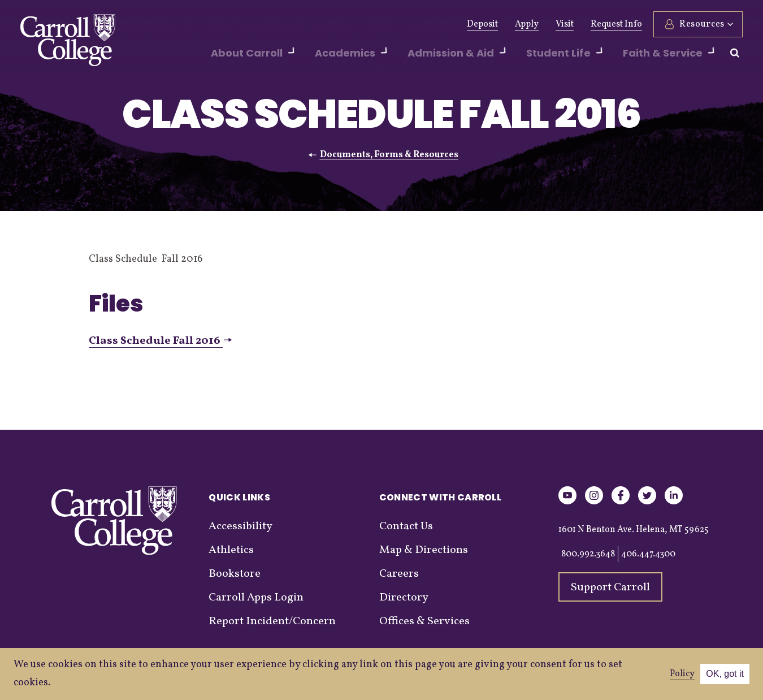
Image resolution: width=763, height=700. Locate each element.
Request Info (616, 24)
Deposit (482, 24)
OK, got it (725, 674)
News (329, 24)
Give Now (182, 24)
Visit (565, 24)
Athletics (283, 24)
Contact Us (406, 526)
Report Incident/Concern (272, 621)
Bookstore (235, 574)
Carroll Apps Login (256, 598)
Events (370, 24)
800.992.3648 (588, 554)
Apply (527, 24)
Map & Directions (424, 550)
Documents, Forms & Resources (389, 155)
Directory (404, 598)
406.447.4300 (648, 554)
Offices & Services (424, 621)
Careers (399, 574)
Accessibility (240, 526)
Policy (682, 674)
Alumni (233, 24)
